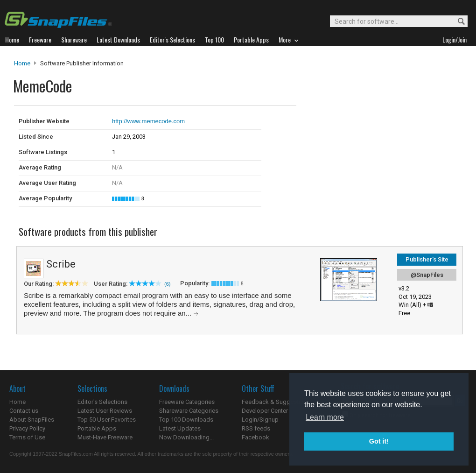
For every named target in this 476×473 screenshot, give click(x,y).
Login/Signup (260, 420)
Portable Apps (97, 428)
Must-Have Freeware (105, 437)
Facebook (255, 437)
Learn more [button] (325, 417)
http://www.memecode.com (148, 121)
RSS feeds (256, 428)
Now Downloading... (186, 437)
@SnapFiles (427, 275)
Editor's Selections (102, 402)
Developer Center (265, 411)
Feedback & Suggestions (276, 402)
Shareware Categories (189, 411)
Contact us (24, 411)
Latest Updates (180, 428)
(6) (167, 284)
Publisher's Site (427, 259)
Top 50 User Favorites (107, 420)
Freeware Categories (187, 402)
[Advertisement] (359, 125)
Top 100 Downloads (186, 420)
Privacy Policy (27, 428)
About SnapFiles (32, 420)
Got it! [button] (379, 441)
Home (22, 63)
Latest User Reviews (105, 411)
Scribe (61, 264)
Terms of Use (27, 437)
